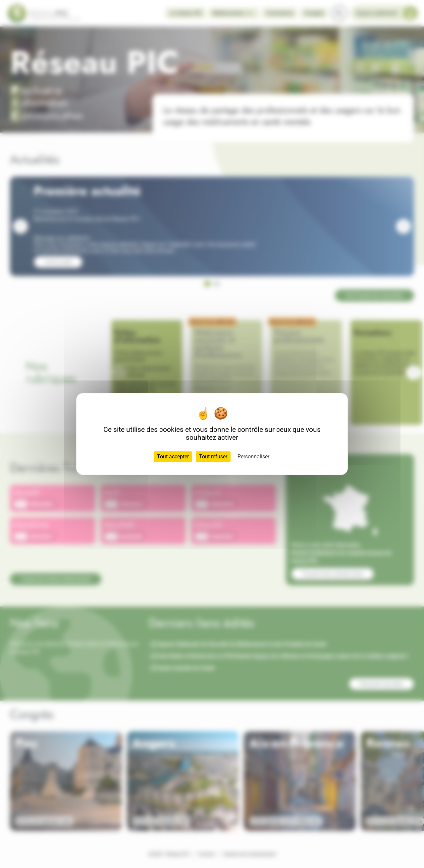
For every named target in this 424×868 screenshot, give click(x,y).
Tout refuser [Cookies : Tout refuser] (213, 457)
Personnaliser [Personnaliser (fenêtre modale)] (253, 457)
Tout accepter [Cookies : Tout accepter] (173, 457)
